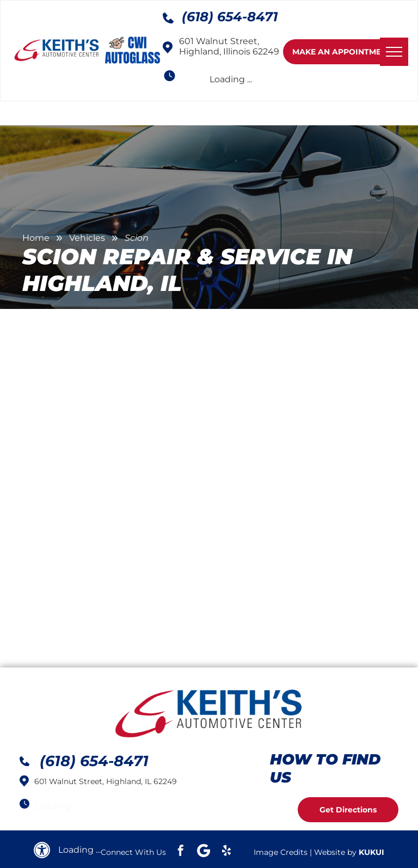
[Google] (204, 852)
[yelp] (226, 852)
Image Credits (281, 852)
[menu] (394, 52)
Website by (335, 852)
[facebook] (181, 852)
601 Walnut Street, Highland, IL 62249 (106, 781)
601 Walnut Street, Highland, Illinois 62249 (229, 46)
